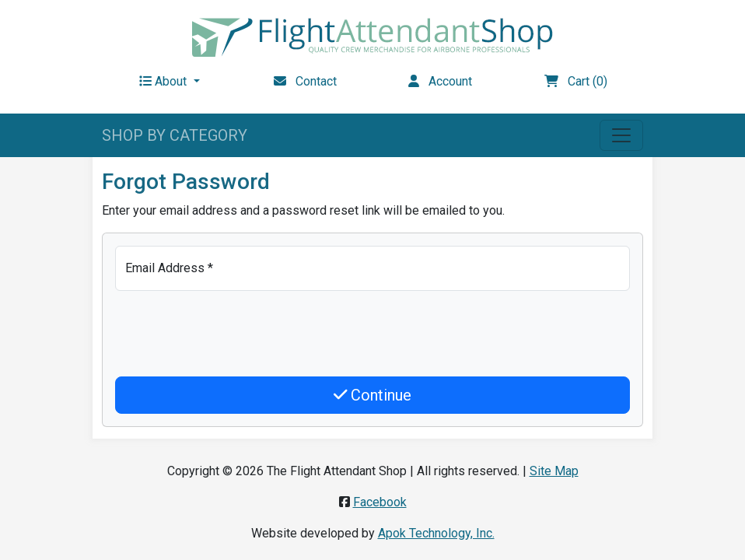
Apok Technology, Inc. (436, 533)
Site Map (554, 471)
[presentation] (233, 334)
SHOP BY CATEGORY (175, 135)
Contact (305, 81)
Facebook (380, 502)
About (164, 81)
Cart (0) (576, 81)
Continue (373, 395)
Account (440, 81)
